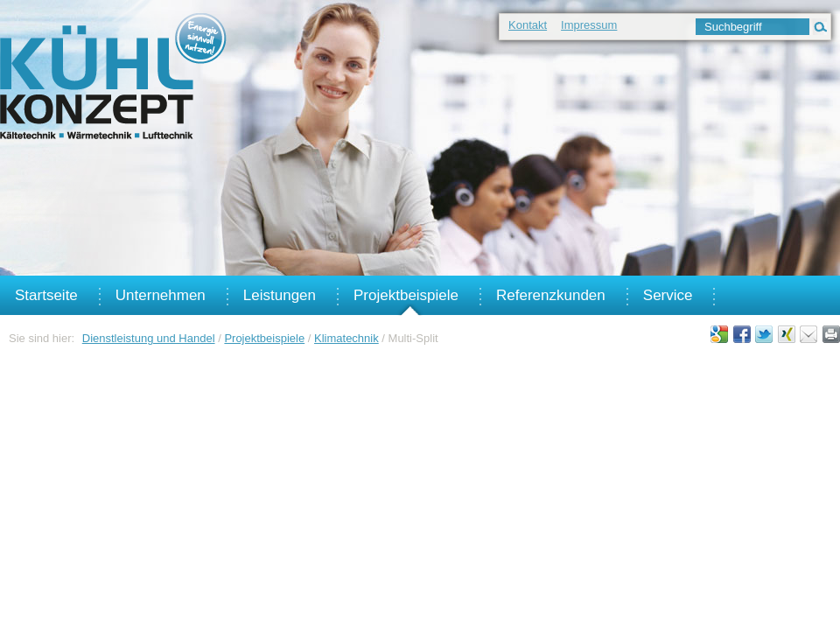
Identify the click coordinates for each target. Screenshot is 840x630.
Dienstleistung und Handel (149, 338)
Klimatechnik (346, 338)
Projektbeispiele (264, 338)
